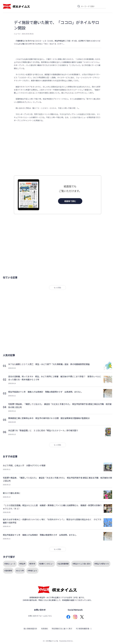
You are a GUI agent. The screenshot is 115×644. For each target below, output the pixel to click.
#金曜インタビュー (46, 564)
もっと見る (58, 287)
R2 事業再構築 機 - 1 (84, 629)
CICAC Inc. (70, 641)
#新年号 (32, 564)
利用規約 (44, 629)
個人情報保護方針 (30, 629)
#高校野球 (8, 571)
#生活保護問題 (63, 564)
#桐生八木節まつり (102, 564)
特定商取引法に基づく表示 (62, 629)
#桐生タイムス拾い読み (82, 564)
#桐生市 (22, 564)
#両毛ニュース (10, 564)
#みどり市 (20, 571)
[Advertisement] (58, 149)
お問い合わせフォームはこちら (40, 616)
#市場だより (32, 571)
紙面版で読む (70, 201)
